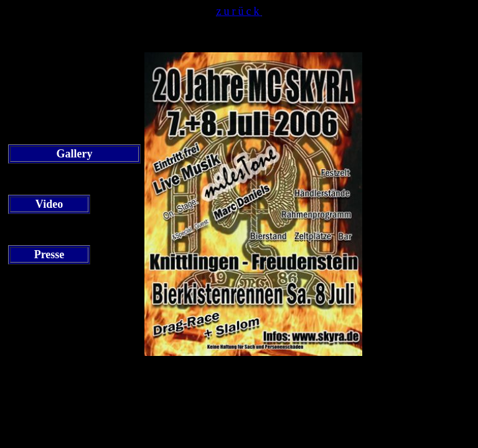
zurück (239, 11)
